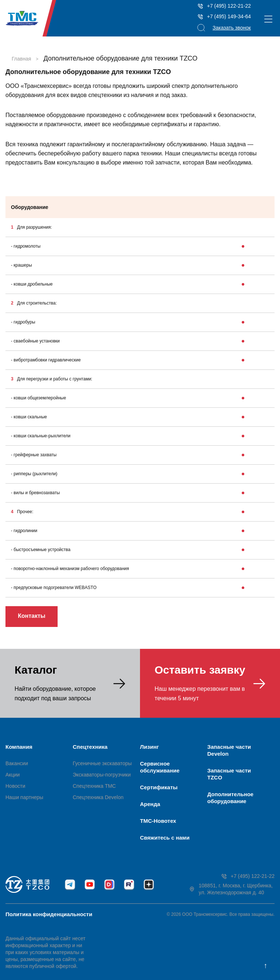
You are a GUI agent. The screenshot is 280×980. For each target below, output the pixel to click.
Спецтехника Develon (98, 797)
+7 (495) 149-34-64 (224, 17)
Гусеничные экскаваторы (102, 763)
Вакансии (17, 763)
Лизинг (149, 747)
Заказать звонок (232, 28)
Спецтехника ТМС (94, 786)
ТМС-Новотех (158, 821)
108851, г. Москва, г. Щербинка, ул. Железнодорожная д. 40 (231, 889)
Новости (15, 786)
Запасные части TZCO (229, 774)
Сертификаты (159, 787)
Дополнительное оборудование (231, 798)
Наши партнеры (24, 797)
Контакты (32, 616)
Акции (13, 775)
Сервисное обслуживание (160, 767)
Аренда (150, 804)
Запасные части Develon (229, 750)
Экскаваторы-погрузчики (102, 775)
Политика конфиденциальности (49, 914)
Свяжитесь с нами (165, 838)
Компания (19, 747)
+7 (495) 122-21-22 (224, 6)
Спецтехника (90, 747)
